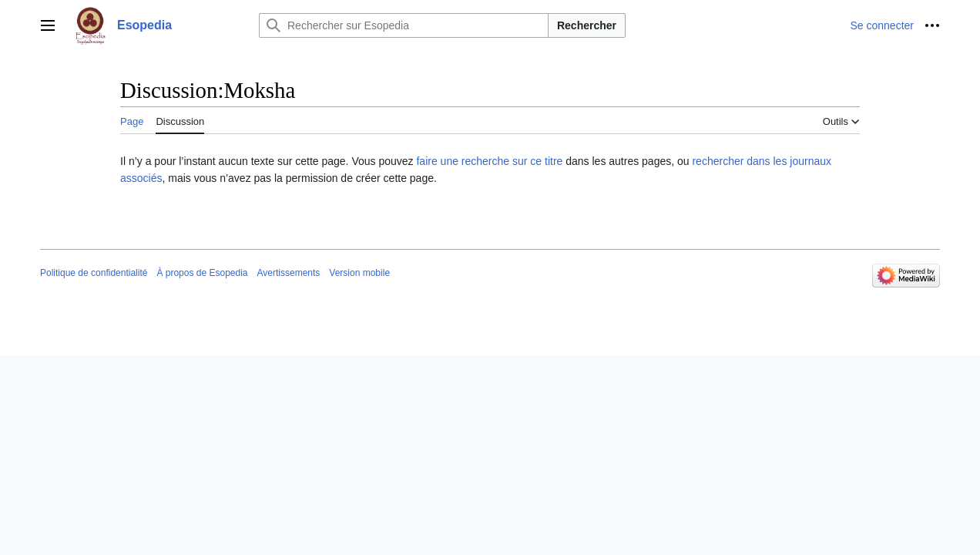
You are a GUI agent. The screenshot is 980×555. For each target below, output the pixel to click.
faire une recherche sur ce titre (489, 161)
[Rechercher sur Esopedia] (404, 25)
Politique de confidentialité (94, 273)
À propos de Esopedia (202, 273)
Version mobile (359, 273)
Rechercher (587, 25)
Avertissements (289, 273)
